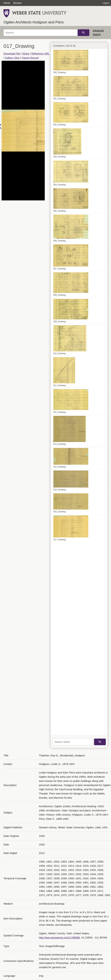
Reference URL (40, 54)
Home (7, 3)
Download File (12, 54)
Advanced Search (98, 32)
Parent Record (30, 58)
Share (26, 54)
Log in (106, 3)
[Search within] (72, 742)
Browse (18, 3)
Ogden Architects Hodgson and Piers (34, 22)
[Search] (41, 33)
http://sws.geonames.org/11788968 (59, 937)
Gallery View (12, 58)
